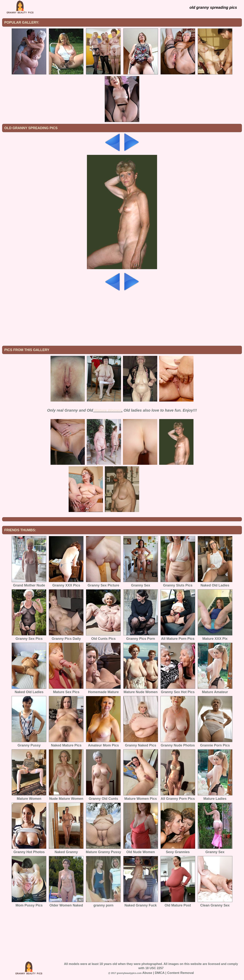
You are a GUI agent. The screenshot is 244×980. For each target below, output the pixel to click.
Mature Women (108, 410)
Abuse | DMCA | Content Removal (168, 973)
